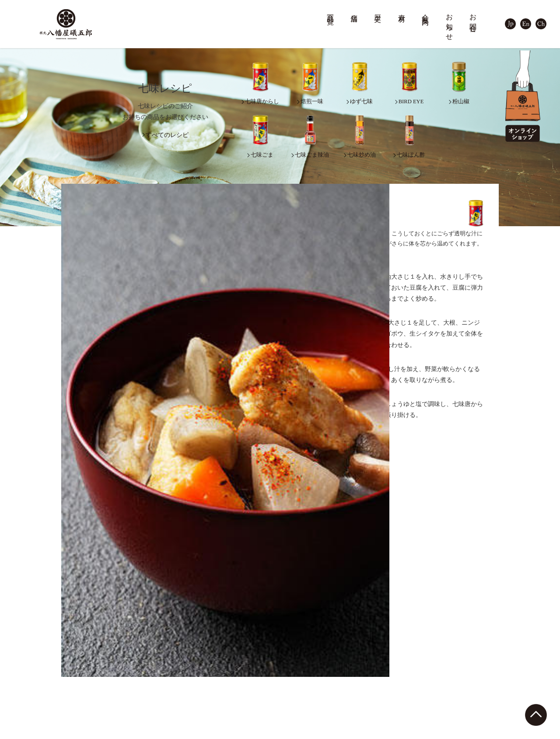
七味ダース (143, 685)
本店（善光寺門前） (237, 659)
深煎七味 (57, 676)
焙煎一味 (57, 685)
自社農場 (389, 685)
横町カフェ (226, 667)
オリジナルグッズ (151, 711)
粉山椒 (54, 729)
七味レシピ (304, 684)
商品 (46, 647)
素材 (402, 10)
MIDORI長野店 (231, 676)
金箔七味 (140, 667)
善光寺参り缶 (146, 659)
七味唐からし (63, 659)
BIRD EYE (59, 694)
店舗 (354, 10)
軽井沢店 (223, 685)
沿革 (384, 667)
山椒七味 (57, 720)
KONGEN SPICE (149, 729)
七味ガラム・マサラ (71, 702)
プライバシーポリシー (486, 714)
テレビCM (391, 702)
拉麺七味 (57, 711)
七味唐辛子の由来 (234, 730)
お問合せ (473, 19)
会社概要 (389, 659)
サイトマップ (474, 697)
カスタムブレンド (314, 701)
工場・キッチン (398, 694)
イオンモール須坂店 (237, 694)
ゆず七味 (57, 667)
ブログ (464, 647)
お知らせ (450, 23)
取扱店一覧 (226, 702)
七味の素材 (309, 659)
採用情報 (389, 676)
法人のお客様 (308, 734)
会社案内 (426, 12)
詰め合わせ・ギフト (154, 694)
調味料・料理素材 (151, 720)
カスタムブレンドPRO (321, 717)
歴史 (378, 10)
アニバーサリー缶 (151, 676)
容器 (134, 702)
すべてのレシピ (167, 135)
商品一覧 (331, 12)
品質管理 (306, 667)
